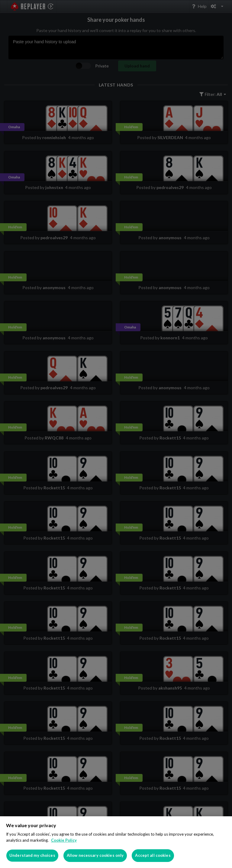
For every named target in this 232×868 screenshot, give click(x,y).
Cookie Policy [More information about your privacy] (64, 840)
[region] (116, 842)
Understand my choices (32, 855)
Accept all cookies (153, 855)
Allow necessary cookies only (95, 855)
